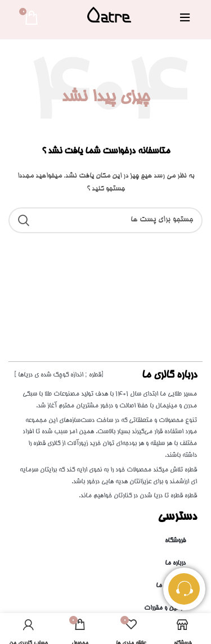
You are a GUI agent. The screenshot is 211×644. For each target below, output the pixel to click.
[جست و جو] (105, 220)
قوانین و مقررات (165, 608)
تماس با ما (171, 586)
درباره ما (175, 563)
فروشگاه (175, 541)
